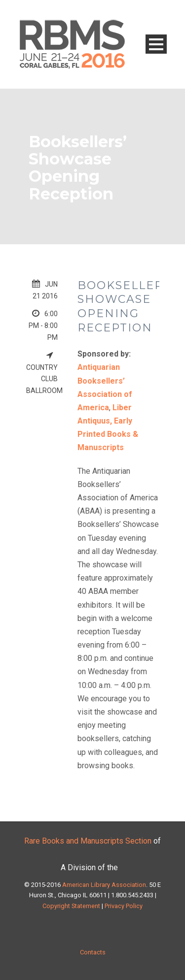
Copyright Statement (71, 906)
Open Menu (156, 44)
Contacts (93, 952)
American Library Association (104, 885)
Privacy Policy (123, 906)
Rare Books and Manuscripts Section (88, 841)
